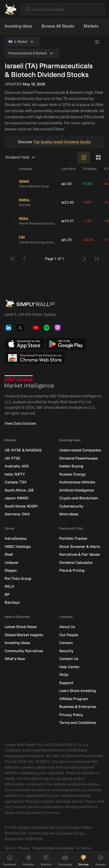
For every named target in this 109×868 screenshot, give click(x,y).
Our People (69, 635)
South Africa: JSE (19, 490)
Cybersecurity (71, 506)
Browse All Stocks (58, 26)
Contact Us (69, 659)
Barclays (12, 602)
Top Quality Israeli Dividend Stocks (62, 142)
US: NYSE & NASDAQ (23, 450)
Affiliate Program (74, 698)
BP (7, 594)
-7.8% (87, 202)
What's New (15, 659)
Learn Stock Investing (78, 691)
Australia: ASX (17, 466)
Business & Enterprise (78, 707)
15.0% (88, 184)
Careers (66, 643)
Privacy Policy (71, 714)
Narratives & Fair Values (79, 554)
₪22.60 (68, 202)
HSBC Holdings (18, 546)
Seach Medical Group (34, 186)
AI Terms (84, 848)
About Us (67, 627)
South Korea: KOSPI (21, 506)
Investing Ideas (18, 26)
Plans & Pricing (72, 570)
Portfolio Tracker (73, 538)
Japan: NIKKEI (17, 498)
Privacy (24, 848)
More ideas (69, 514)
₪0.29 (66, 240)
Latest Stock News (21, 627)
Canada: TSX (16, 482)
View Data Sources (20, 423)
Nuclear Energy (73, 474)
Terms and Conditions (78, 723)
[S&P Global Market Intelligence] (29, 382)
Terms (10, 848)
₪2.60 (66, 184)
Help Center (69, 667)
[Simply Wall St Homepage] (10, 9)
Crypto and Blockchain (79, 498)
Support (66, 683)
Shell (9, 554)
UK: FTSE (12, 458)
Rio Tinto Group (18, 578)
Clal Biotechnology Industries (38, 242)
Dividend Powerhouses (78, 458)
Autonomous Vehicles (77, 482)
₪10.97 (68, 221)
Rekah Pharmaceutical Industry (38, 224)
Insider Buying (71, 466)
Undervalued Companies (80, 450)
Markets (91, 26)
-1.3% (87, 221)
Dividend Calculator (76, 562)
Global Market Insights (24, 635)
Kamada (25, 205)
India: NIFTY (15, 474)
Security (66, 651)
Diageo (11, 570)
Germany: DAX (17, 514)
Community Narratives (24, 651)
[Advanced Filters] (97, 42)
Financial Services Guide (53, 848)
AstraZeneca (16, 538)
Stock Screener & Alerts (80, 546)
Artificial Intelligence (77, 490)
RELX (9, 586)
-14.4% (88, 240)
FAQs (64, 675)
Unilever (12, 562)
